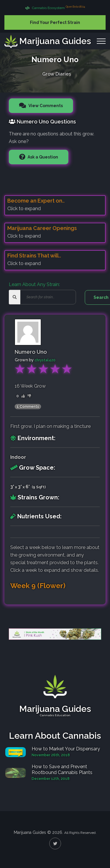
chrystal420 (45, 360)
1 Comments (28, 407)
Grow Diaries (57, 73)
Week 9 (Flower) (38, 586)
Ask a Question (42, 157)
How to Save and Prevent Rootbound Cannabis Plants (62, 769)
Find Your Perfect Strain (55, 22)
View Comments (45, 106)
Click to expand (24, 209)
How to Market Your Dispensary (66, 749)
